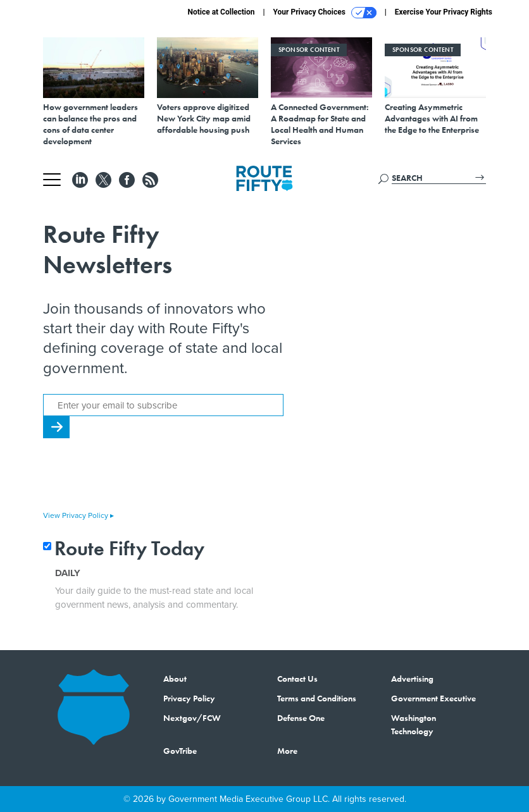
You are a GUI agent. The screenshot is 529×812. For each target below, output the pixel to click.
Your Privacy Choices (325, 13)
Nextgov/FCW (192, 718)
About (175, 679)
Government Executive (433, 698)
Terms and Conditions (317, 698)
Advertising (412, 679)
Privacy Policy (189, 698)
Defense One (301, 718)
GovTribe (180, 751)
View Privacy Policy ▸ (78, 515)
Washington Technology (414, 724)
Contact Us (297, 679)
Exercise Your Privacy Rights (444, 12)
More (287, 751)
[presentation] (139, 476)
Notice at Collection (221, 12)
